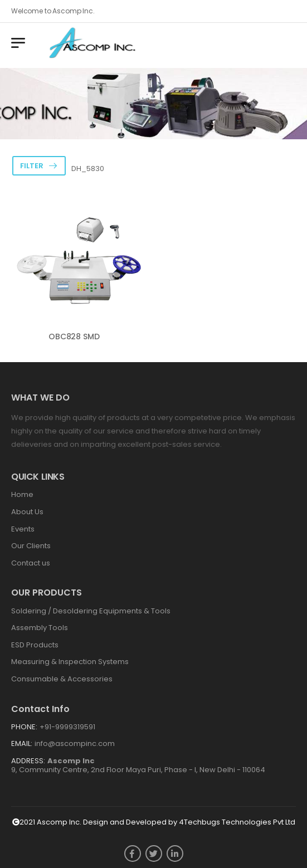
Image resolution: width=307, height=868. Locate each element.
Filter (32, 166)
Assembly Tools (40, 628)
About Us (27, 512)
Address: (28, 761)
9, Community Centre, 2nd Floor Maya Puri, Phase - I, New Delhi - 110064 (138, 765)
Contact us (31, 563)
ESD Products (35, 645)
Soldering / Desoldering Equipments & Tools (91, 611)
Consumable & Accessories (62, 679)
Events (23, 529)
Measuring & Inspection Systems (70, 662)
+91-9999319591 (67, 727)
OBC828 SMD (74, 337)
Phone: (24, 727)
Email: (22, 743)
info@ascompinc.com (75, 743)
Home (22, 494)
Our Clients (31, 546)
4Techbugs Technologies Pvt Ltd (237, 822)
